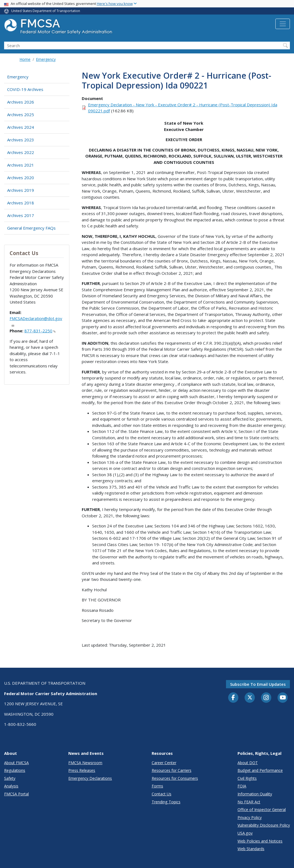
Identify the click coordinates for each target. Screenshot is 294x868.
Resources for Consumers (175, 778)
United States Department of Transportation (46, 11)
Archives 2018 (21, 203)
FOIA (242, 786)
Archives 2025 (21, 115)
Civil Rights (247, 778)
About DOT (248, 763)
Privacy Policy (250, 817)
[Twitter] (250, 698)
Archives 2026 (21, 102)
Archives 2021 (21, 165)
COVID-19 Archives (25, 89)
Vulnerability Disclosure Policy (264, 825)
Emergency (46, 59)
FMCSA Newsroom (85, 763)
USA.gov (245, 833)
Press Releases (82, 770)
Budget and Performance (260, 770)
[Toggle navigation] (283, 24)
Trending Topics (166, 802)
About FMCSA (16, 763)
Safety (10, 778)
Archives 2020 (21, 178)
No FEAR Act (249, 802)
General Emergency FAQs (31, 228)
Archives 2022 (21, 152)
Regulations (15, 770)
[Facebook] (233, 698)
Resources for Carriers (172, 770)
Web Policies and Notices (260, 841)
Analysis (11, 786)
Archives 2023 (21, 140)
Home (25, 59)
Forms (157, 786)
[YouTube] (283, 698)
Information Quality (255, 794)
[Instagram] (266, 698)
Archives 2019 (21, 190)
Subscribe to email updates (258, 684)
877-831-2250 (40, 331)
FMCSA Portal (16, 794)
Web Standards (251, 849)
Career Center (164, 763)
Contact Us (162, 794)
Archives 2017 (21, 215)
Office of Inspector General (262, 810)
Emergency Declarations (90, 778)
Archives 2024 (21, 127)
